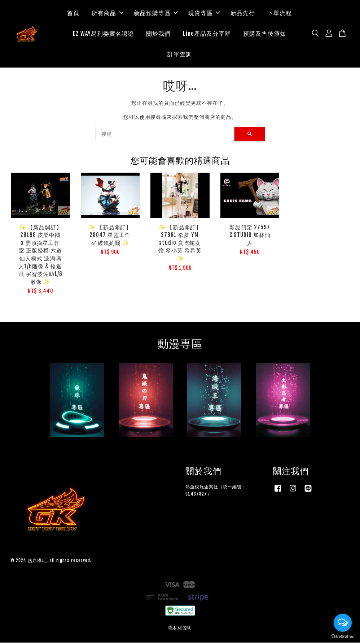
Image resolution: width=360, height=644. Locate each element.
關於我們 (158, 34)
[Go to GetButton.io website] (343, 637)
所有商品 (107, 14)
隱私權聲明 (180, 629)
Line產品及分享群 (207, 34)
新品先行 (243, 14)
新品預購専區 (156, 14)
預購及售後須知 (265, 34)
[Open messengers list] (343, 623)
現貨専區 (204, 14)
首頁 (73, 14)
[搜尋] (165, 135)
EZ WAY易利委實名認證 (103, 34)
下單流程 (280, 14)
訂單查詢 (180, 55)
